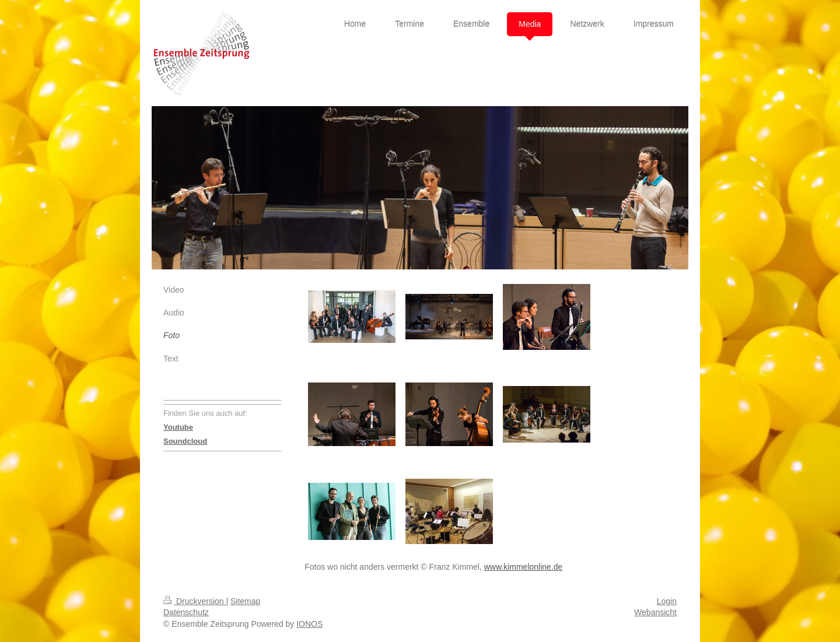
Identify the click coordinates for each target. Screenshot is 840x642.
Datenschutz (186, 612)
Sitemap (245, 601)
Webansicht (655, 612)
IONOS (309, 624)
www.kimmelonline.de (524, 567)
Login (667, 601)
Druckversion (195, 601)
